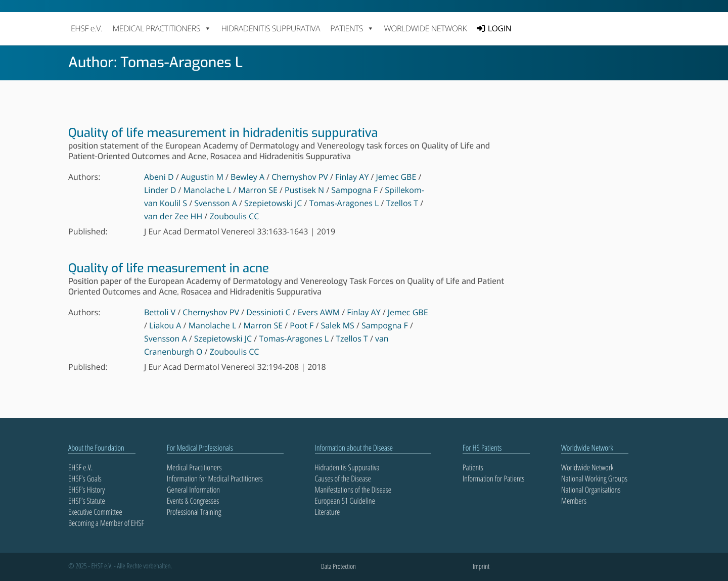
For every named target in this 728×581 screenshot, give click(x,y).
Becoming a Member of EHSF (106, 523)
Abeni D (159, 177)
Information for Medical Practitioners (215, 478)
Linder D (160, 190)
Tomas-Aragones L (344, 203)
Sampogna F (354, 190)
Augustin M (202, 177)
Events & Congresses (193, 501)
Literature (328, 512)
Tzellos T (402, 203)
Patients (473, 467)
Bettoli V (160, 312)
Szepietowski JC (273, 203)
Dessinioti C (268, 312)
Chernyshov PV (300, 177)
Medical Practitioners (194, 467)
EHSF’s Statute (87, 501)
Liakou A (165, 325)
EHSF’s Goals (85, 478)
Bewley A (247, 177)
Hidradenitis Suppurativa (270, 28)
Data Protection (338, 567)
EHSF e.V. (86, 28)
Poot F (302, 325)
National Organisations (591, 490)
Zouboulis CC (234, 216)
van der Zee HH (173, 216)
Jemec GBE (396, 177)
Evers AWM (319, 312)
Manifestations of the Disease (353, 490)
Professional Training (194, 512)
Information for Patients (493, 478)
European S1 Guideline (345, 501)
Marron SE (258, 190)
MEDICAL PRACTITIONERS (162, 28)
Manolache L (207, 190)
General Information (193, 490)
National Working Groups (594, 478)
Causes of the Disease (343, 478)
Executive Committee (95, 512)
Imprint (481, 567)
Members (574, 501)
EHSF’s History (86, 490)
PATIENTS (352, 28)
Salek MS (337, 325)
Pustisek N (304, 190)
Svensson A (216, 203)
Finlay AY (352, 177)
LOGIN (499, 28)
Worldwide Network (426, 28)
